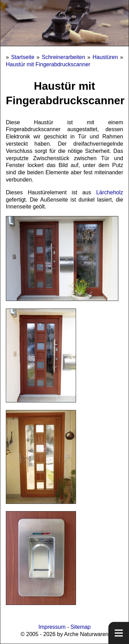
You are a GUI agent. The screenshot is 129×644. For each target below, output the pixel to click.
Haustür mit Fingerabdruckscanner (48, 64)
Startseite (23, 57)
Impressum (52, 627)
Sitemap (81, 627)
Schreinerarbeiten (63, 57)
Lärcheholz (110, 192)
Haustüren (105, 57)
